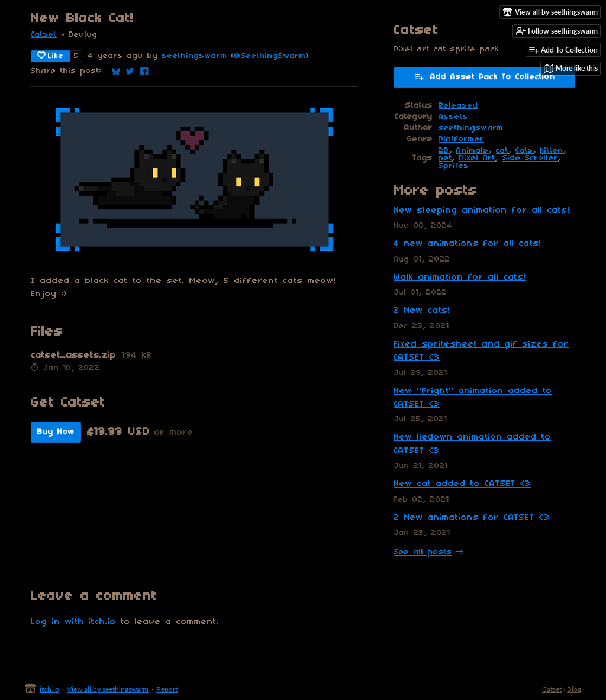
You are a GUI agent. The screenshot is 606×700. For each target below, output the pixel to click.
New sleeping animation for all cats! (482, 211)
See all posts (423, 552)
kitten (552, 151)
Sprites (454, 166)
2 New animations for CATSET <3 (472, 518)
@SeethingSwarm (270, 56)
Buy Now (56, 432)
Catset (44, 35)
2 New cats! (422, 311)
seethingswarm (195, 56)
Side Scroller (530, 158)
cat (502, 151)
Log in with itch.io (73, 622)
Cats (524, 151)
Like (51, 56)
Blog (574, 689)
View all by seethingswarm (108, 689)
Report (167, 689)
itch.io (49, 689)
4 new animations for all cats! (468, 244)
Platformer (461, 139)
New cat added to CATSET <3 (462, 484)
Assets (453, 117)
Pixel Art (477, 158)
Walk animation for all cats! (460, 278)
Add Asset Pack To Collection (484, 76)
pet (445, 158)
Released (458, 106)
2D (444, 151)
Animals (473, 151)
